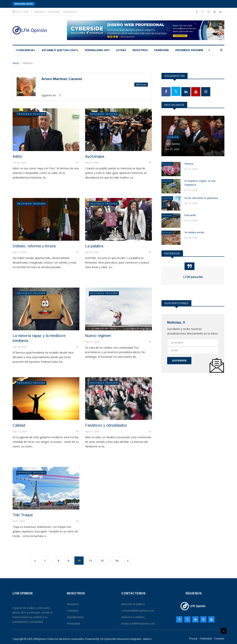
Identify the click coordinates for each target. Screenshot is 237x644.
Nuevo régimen (98, 336)
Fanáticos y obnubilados (106, 425)
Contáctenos (70, 12)
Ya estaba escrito (194, 232)
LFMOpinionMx (193, 277)
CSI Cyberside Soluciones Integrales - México (126, 639)
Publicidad (54, 12)
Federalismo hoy (97, 50)
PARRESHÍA (162, 50)
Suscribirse (179, 361)
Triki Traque (23, 515)
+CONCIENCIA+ (25, 50)
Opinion (173, 137)
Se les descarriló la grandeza (201, 198)
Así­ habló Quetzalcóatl (60, 50)
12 (102, 561)
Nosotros (39, 12)
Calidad (19, 425)
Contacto (219, 638)
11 (90, 561)
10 (79, 561)
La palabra (94, 246)
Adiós (17, 156)
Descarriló (190, 215)
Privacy (193, 638)
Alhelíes (189, 164)
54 (117, 561)
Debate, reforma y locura (34, 246)
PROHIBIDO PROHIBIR (189, 50)
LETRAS (121, 50)
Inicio (16, 63)
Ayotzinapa (95, 156)
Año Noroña (173, 144)
